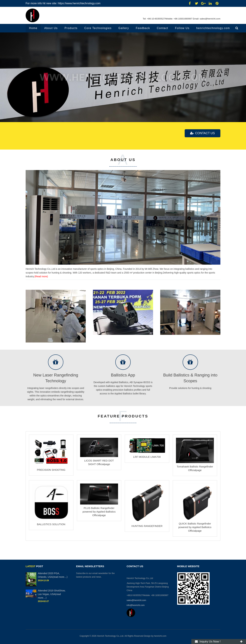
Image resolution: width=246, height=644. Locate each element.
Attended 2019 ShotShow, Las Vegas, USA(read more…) (52, 594)
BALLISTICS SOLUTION (51, 524)
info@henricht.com (136, 605)
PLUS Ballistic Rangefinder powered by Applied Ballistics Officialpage (99, 512)
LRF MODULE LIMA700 (147, 457)
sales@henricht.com (210, 19)
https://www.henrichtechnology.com (79, 3)
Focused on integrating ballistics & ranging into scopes (59, 66)
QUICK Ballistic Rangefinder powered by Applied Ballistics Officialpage (195, 528)
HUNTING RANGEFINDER (147, 526)
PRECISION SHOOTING (51, 470)
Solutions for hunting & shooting (190, 89)
